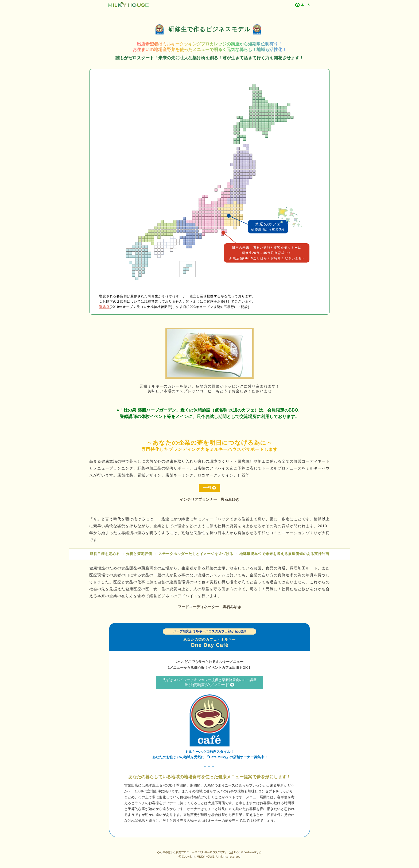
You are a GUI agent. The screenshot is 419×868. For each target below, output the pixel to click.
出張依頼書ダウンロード (210, 682)
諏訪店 (104, 307)
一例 (210, 488)
